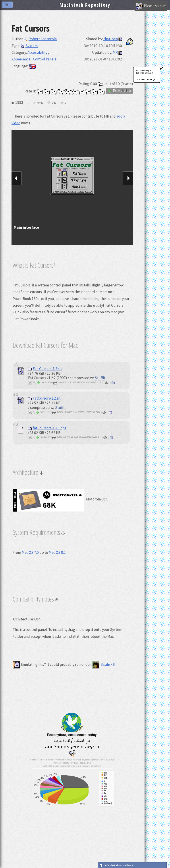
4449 (40, 103)
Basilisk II (104, 664)
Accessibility (37, 52)
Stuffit (100, 378)
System (29, 46)
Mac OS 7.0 (30, 552)
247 (54, 103)
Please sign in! (151, 6)
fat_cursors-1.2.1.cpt (47, 428)
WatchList (119, 91)
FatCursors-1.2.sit (44, 398)
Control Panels (45, 59)
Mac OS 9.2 (57, 552)
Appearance (21, 59)
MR (115, 52)
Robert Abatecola (40, 39)
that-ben (111, 39)
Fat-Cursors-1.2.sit (45, 369)
